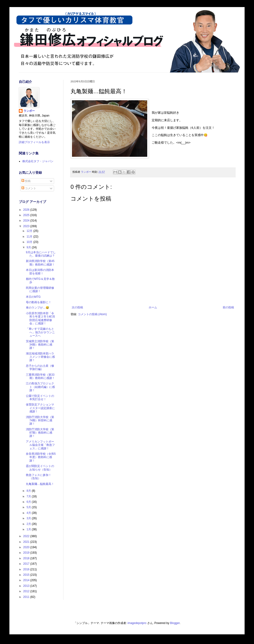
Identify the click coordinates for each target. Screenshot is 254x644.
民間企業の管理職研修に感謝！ (40, 290)
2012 (27, 591)
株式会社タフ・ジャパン (38, 161)
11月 (30, 237)
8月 (29, 491)
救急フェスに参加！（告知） (39, 477)
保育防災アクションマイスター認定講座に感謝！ (40, 408)
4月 (29, 513)
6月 (29, 502)
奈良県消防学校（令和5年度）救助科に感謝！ (41, 457)
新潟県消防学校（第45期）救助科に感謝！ (40, 263)
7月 (29, 496)
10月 (30, 242)
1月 (29, 529)
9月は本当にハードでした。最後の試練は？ (41, 254)
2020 (27, 547)
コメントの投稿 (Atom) (92, 314)
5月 (29, 507)
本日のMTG (33, 297)
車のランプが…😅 (38, 308)
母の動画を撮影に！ (39, 302)
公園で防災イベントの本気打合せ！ (40, 398)
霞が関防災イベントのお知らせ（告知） (40, 468)
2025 (27, 215)
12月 (30, 231)
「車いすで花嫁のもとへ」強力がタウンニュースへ (40, 332)
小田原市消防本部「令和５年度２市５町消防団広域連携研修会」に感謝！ (40, 318)
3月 (29, 518)
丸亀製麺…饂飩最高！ (40, 484)
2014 (27, 580)
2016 (27, 569)
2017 (27, 564)
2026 (27, 210)
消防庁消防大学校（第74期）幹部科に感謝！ (40, 421)
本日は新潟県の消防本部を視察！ (40, 272)
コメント (29, 188)
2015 (27, 575)
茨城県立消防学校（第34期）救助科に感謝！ (40, 345)
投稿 (26, 181)
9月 (29, 247)
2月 (29, 524)
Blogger (175, 623)
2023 (27, 226)
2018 (27, 558)
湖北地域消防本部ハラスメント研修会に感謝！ (40, 357)
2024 (27, 221)
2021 (27, 542)
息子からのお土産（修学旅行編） (40, 367)
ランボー (29, 111)
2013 (27, 586)
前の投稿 (228, 307)
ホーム (153, 307)
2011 (27, 597)
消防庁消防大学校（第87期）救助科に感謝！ (40, 433)
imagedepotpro (137, 623)
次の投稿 (77, 307)
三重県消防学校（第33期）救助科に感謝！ (40, 376)
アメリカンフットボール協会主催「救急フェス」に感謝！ (40, 445)
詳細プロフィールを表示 (34, 142)
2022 (27, 536)
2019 (27, 553)
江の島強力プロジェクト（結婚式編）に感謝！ (40, 387)
